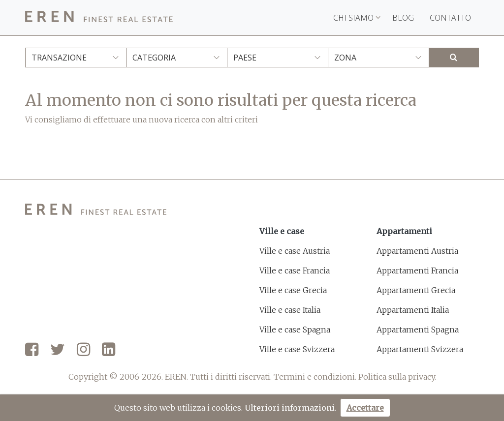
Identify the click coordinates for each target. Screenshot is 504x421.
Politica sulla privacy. (397, 377)
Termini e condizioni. (315, 377)
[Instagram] (83, 350)
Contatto (450, 18)
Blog (403, 18)
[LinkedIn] (109, 350)
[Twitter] (58, 350)
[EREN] (99, 18)
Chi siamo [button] (357, 18)
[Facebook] (32, 350)
